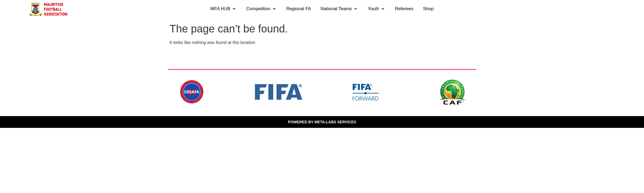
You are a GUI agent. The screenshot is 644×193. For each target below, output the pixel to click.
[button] (223, 9)
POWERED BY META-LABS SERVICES (322, 122)
